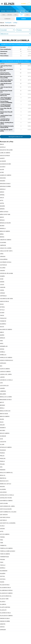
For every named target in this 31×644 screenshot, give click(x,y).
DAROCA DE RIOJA (4, 301)
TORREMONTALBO (4, 557)
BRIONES (2, 237)
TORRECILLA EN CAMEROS (6, 548)
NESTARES (3, 431)
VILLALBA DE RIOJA (5, 585)
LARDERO (2, 377)
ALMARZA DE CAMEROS (6, 175)
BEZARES (2, 226)
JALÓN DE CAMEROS (5, 369)
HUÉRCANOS (3, 363)
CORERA (2, 290)
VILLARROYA (3, 604)
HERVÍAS (2, 349)
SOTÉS (2, 531)
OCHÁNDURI (3, 436)
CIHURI (2, 279)
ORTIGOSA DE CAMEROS (6, 447)
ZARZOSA (2, 627)
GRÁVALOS (3, 338)
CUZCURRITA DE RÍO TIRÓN (6, 299)
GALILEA (2, 327)
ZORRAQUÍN (3, 630)
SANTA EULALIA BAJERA (6, 509)
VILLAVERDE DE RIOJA (5, 613)
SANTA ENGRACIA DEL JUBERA (7, 506)
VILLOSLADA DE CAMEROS (6, 616)
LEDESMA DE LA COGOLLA (6, 380)
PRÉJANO (2, 464)
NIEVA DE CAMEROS (5, 433)
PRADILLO (2, 461)
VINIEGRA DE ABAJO (5, 618)
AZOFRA (2, 203)
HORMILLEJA (3, 355)
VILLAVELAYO (3, 610)
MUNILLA (2, 408)
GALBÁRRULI (3, 324)
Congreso (7, 19)
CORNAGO (2, 293)
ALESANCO (3, 167)
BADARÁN (2, 206)
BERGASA (2, 220)
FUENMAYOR (3, 321)
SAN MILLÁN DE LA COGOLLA (7, 495)
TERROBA (2, 537)
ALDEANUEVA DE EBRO (5, 164)
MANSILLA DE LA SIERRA (6, 397)
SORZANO (2, 529)
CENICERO (2, 271)
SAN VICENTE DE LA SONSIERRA (8, 523)
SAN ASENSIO (3, 492)
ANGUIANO (3, 181)
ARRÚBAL (2, 195)
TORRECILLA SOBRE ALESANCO (8, 551)
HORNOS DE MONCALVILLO (6, 360)
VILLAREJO (3, 602)
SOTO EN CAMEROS (5, 534)
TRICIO (2, 562)
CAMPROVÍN (3, 245)
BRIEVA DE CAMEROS (5, 231)
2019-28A (10, 15)
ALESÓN (2, 170)
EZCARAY (2, 313)
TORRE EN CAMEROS (5, 554)
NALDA (2, 422)
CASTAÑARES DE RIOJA (6, 262)
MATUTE (2, 402)
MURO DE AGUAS (4, 414)
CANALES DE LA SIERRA (6, 248)
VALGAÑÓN (3, 574)
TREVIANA (2, 560)
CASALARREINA (4, 259)
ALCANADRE (3, 161)
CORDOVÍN (3, 287)
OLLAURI (2, 445)
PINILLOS (2, 456)
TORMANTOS (3, 546)
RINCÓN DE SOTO (4, 481)
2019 (4, 15)
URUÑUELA (3, 568)
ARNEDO (2, 192)
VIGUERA (2, 582)
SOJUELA (2, 526)
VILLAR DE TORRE (4, 599)
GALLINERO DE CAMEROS (6, 330)
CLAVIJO (2, 285)
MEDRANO (2, 405)
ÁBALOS (2, 144)
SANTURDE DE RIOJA (5, 517)
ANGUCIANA (3, 178)
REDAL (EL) (3, 475)
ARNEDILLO (3, 189)
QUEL (1, 467)
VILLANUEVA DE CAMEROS (6, 593)
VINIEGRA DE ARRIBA (5, 621)
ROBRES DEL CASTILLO (6, 484)
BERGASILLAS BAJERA (5, 223)
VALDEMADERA (4, 571)
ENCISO (2, 304)
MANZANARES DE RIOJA (6, 400)
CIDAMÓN (2, 276)
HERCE (2, 344)
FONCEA (2, 315)
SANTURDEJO (3, 520)
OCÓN (1, 439)
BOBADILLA (3, 229)
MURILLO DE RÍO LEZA (5, 411)
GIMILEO (2, 332)
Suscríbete (24, 4)
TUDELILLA (3, 565)
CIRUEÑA (2, 282)
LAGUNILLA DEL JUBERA (6, 374)
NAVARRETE (3, 428)
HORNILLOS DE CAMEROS (6, 358)
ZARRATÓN (3, 624)
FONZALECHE (3, 318)
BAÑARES (2, 209)
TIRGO (1, 540)
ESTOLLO (2, 310)
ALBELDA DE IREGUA (5, 156)
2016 (15, 15)
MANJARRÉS (3, 394)
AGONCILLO (3, 147)
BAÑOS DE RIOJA (4, 212)
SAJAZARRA (3, 489)
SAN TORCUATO (4, 515)
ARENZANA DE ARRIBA (5, 186)
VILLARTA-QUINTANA (5, 607)
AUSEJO (2, 198)
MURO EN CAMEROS (5, 416)
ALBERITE (2, 158)
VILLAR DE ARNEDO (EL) (6, 596)
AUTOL (2, 200)
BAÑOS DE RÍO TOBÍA (5, 214)
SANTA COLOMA (4, 503)
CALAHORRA (3, 243)
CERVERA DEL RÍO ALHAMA (6, 273)
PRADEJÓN (3, 459)
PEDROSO (2, 453)
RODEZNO (2, 487)
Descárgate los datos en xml (16, 137)
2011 (27, 15)
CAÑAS (2, 254)
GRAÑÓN (2, 335)
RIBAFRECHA (3, 478)
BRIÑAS (2, 234)
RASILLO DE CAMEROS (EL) (6, 473)
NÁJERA (2, 419)
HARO (1, 341)
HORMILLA (3, 352)
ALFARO (2, 172)
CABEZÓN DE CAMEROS (6, 240)
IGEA (1, 366)
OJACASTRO (3, 442)
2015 (21, 15)
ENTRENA (2, 307)
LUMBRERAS (3, 391)
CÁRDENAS (3, 257)
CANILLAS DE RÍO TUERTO (6, 251)
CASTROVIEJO (3, 265)
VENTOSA (2, 576)
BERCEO (2, 217)
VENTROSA (3, 579)
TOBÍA (1, 543)
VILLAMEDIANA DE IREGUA (6, 590)
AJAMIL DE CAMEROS (5, 153)
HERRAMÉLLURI (4, 346)
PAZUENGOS (3, 450)
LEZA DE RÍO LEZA (4, 386)
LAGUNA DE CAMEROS (5, 372)
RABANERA (3, 470)
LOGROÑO (2, 388)
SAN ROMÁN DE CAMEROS (6, 501)
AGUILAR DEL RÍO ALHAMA (6, 150)
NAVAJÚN (2, 425)
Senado (24, 19)
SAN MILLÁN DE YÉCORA (6, 498)
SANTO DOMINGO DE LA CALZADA (8, 512)
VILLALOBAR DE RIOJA (5, 588)
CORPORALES (3, 296)
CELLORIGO (3, 268)
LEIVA (1, 383)
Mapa (28, 11)
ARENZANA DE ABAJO (5, 184)
